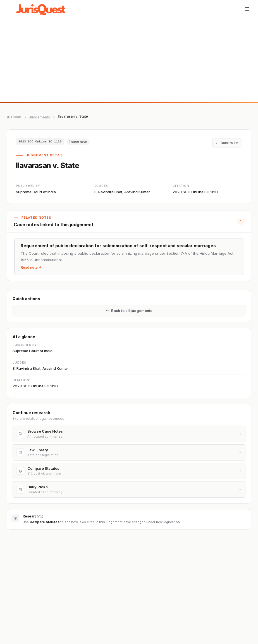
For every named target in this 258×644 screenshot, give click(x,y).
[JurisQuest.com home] (42, 9)
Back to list (227, 143)
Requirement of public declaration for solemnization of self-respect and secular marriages (118, 246)
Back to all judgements (129, 311)
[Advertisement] (129, 60)
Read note (31, 267)
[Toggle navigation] (247, 9)
